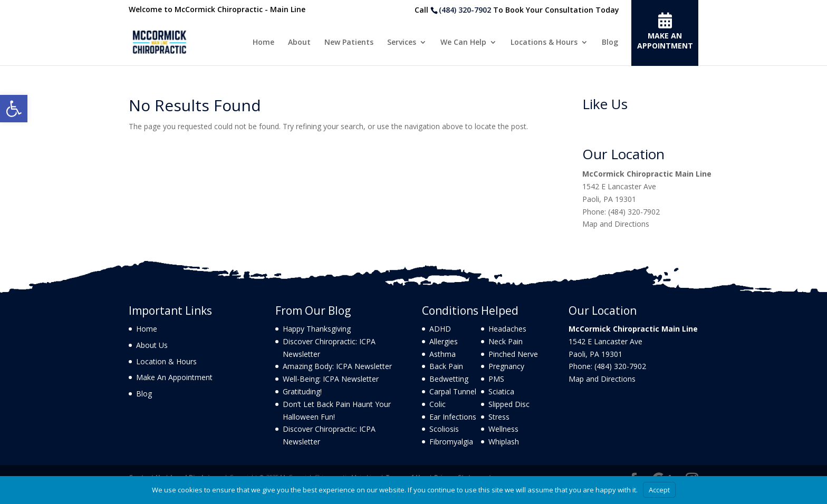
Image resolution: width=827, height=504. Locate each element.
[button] (14, 109)
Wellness (503, 429)
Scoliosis (444, 429)
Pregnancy (506, 366)
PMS (496, 379)
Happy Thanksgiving (317, 329)
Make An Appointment (174, 377)
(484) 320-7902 (465, 10)
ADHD (440, 329)
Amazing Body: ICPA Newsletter (337, 366)
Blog (610, 43)
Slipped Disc (509, 404)
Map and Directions (616, 224)
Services (402, 43)
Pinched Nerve (513, 354)
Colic (437, 404)
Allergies (444, 341)
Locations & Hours (544, 43)
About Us (152, 345)
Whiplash (504, 442)
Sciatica (501, 391)
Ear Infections (453, 417)
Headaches (507, 329)
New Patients (349, 43)
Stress (499, 417)
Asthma (443, 354)
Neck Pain (506, 341)
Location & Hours (166, 361)
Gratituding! (302, 391)
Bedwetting (449, 379)
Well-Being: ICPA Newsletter (331, 379)
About (299, 43)
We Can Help (463, 43)
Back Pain (446, 366)
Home (263, 43)
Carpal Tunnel (453, 391)
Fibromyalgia (451, 442)
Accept (659, 490)
